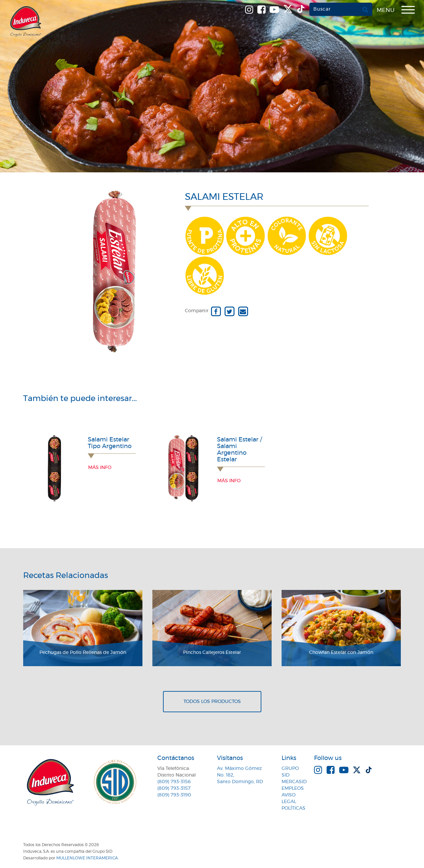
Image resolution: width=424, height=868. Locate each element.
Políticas (293, 808)
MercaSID (294, 782)
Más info (100, 468)
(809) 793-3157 (174, 788)
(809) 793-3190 (174, 795)
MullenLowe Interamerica (87, 858)
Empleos (293, 788)
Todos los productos (212, 702)
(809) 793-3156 (174, 782)
